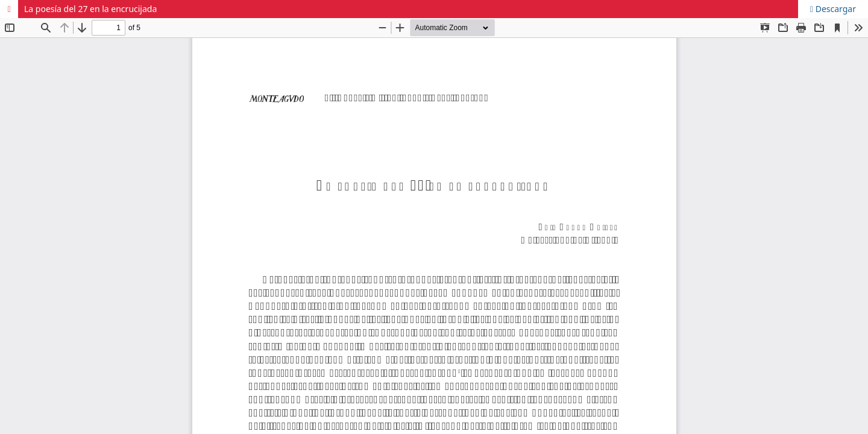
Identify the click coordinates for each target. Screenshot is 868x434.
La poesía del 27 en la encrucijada (90, 9)
